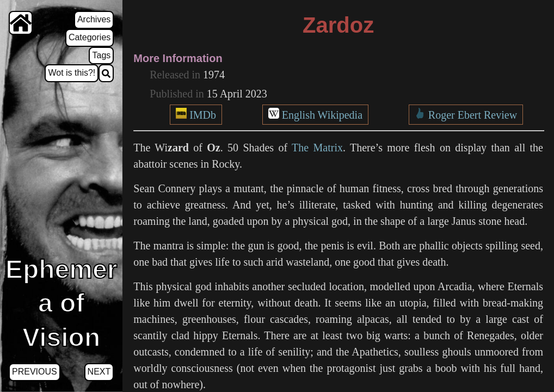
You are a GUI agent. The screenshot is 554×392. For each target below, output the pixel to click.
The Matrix (317, 148)
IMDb (203, 115)
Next (99, 372)
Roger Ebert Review (473, 115)
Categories (90, 37)
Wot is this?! (72, 73)
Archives (94, 19)
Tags (101, 55)
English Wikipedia (322, 115)
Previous (35, 372)
